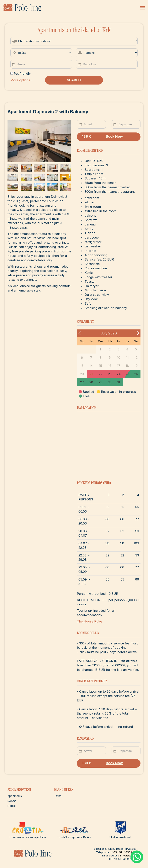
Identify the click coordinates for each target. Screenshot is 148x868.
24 (119, 374)
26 (136, 374)
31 (119, 382)
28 (91, 382)
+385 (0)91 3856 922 (123, 852)
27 (82, 382)
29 (100, 382)
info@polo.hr (128, 855)
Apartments (15, 796)
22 (100, 374)
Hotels (12, 806)
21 (91, 374)
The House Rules (90, 621)
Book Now (102, 137)
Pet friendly (21, 74)
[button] (22, 80)
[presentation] (67, 138)
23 (110, 374)
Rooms (12, 801)
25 (127, 374)
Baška (58, 796)
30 (110, 382)
